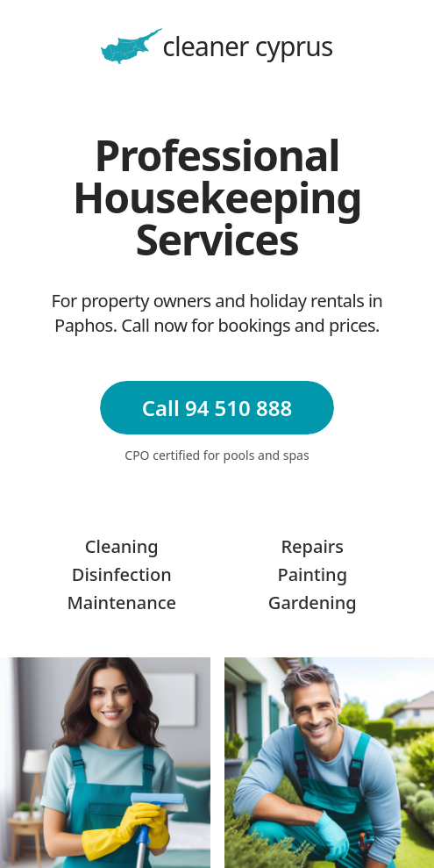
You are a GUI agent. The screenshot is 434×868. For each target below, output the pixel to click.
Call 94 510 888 (217, 408)
